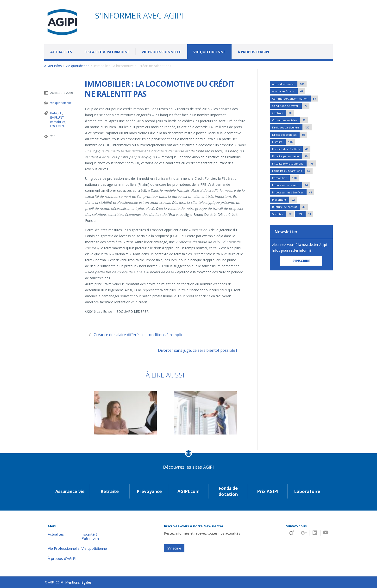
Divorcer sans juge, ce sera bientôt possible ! (196, 350)
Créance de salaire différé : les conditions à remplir (141, 335)
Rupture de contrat (290, 207)
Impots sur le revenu (291, 185)
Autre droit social (289, 84)
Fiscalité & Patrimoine (107, 52)
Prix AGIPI (268, 491)
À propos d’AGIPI (253, 52)
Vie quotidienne (209, 52)
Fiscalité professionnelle (294, 163)
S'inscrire (174, 548)
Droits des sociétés (290, 135)
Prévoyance (149, 491)
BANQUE (56, 113)
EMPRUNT (57, 117)
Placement (285, 200)
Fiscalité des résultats (291, 149)
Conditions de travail (291, 106)
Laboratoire (307, 491)
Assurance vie (70, 491)
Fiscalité (283, 142)
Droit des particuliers (292, 127)
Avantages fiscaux (289, 91)
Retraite (110, 491)
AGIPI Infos (53, 66)
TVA (305, 214)
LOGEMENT (58, 126)
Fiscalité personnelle (291, 156)
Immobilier (58, 122)
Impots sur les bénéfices (293, 192)
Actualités (61, 52)
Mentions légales (78, 582)
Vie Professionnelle (161, 52)
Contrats (283, 113)
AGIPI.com (188, 491)
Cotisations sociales (290, 120)
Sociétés (283, 214)
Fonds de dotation (228, 491)
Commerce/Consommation (295, 99)
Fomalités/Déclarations (292, 171)
